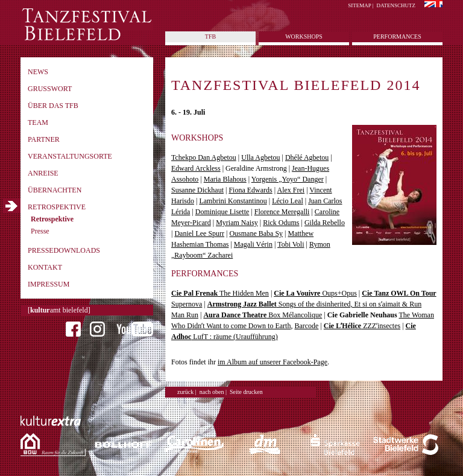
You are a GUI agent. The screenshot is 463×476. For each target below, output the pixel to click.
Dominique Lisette (222, 212)
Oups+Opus (315, 293)
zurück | (187, 392)
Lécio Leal (288, 201)
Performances (397, 36)
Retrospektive (57, 207)
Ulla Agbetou (260, 157)
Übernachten (55, 190)
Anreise (43, 173)
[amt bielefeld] (59, 310)
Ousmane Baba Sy (256, 233)
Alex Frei (291, 190)
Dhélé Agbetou (307, 157)
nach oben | (213, 392)
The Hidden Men (220, 293)
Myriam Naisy (237, 223)
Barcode (306, 326)
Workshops (304, 36)
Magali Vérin (253, 244)
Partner (44, 139)
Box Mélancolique (263, 315)
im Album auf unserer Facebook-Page (272, 362)
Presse (40, 231)
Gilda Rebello (325, 223)
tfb (210, 36)
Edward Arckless (196, 168)
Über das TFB (53, 106)
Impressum (49, 284)
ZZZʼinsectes (362, 326)
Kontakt (45, 267)
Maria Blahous (225, 179)
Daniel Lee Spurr (199, 233)
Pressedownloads (64, 250)
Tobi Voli (291, 244)
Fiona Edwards (250, 190)
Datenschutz (396, 5)
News (38, 72)
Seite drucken (246, 392)
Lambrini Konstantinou (233, 201)
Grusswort (50, 89)
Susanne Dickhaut (197, 190)
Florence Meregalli (282, 212)
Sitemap (359, 5)
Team (38, 122)
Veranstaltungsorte (70, 156)
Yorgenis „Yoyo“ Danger (288, 179)
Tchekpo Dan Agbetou (204, 157)
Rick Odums (281, 223)
